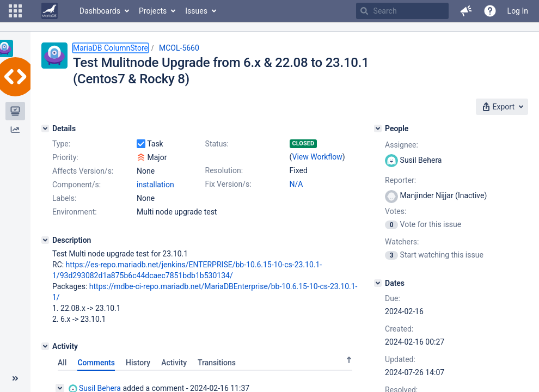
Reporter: (400, 180)
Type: (61, 144)
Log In (518, 11)
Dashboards (100, 11)
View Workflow (317, 157)
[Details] (45, 128)
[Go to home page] (50, 11)
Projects (153, 11)
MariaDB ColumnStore (111, 48)
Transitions (217, 363)
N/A (296, 184)
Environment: (75, 212)
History (138, 363)
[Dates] (378, 283)
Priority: (65, 157)
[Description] (45, 240)
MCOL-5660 (179, 48)
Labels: (64, 198)
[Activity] (45, 346)
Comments (96, 363)
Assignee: (402, 145)
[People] (378, 128)
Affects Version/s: (83, 171)
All (62, 363)
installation (155, 185)
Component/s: (76, 185)
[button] (15, 11)
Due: (393, 298)
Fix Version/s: (228, 184)
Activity (174, 363)
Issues (196, 11)
